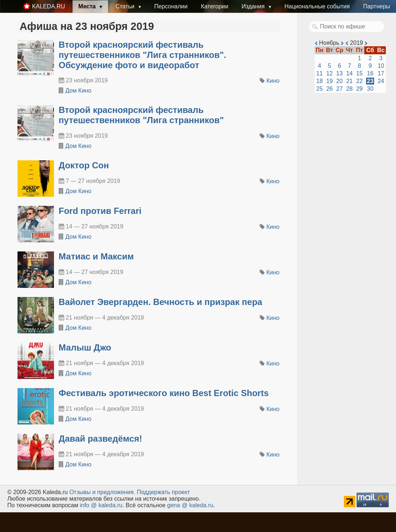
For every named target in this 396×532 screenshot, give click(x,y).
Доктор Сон (84, 165)
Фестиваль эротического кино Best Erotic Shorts (164, 393)
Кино (273, 81)
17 (381, 73)
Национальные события (317, 6)
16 (370, 73)
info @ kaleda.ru (101, 505)
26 (330, 89)
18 (319, 81)
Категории (215, 6)
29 (360, 89)
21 (349, 81)
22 (360, 81)
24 (381, 81)
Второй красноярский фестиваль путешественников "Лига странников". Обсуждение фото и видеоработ (143, 55)
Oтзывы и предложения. (102, 492)
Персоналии (171, 6)
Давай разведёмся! (100, 439)
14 (349, 73)
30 (370, 89)
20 (339, 81)
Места (88, 6)
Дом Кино (78, 91)
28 (349, 89)
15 (360, 73)
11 (319, 73)
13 (339, 73)
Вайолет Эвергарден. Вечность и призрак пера (160, 302)
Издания (254, 6)
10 (381, 66)
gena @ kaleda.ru (190, 505)
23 (370, 81)
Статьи (126, 6)
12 (330, 73)
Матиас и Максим (96, 256)
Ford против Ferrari (100, 211)
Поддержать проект (163, 492)
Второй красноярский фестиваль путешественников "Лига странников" (141, 115)
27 (339, 89)
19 (330, 81)
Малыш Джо (85, 347)
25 (319, 89)
